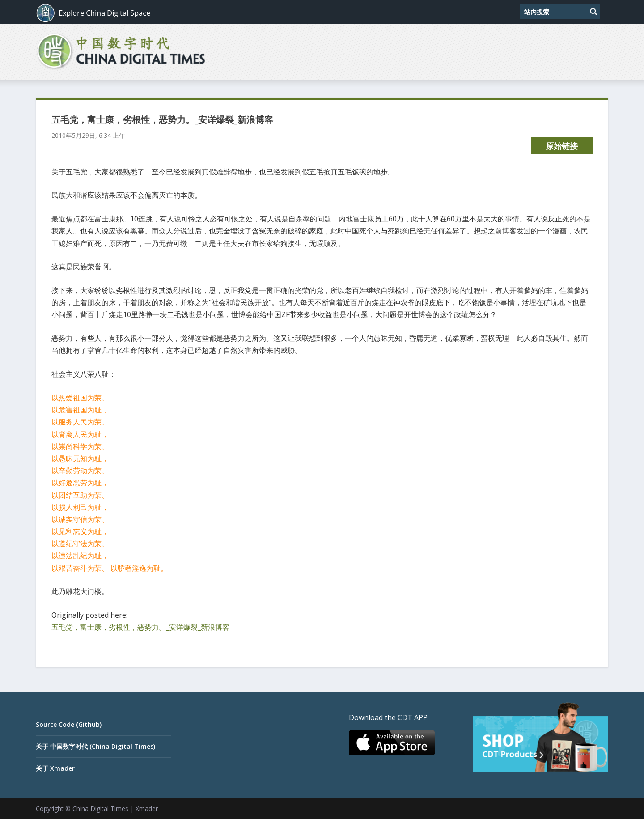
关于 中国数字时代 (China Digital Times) (95, 746)
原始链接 (562, 146)
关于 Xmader (55, 768)
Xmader (147, 808)
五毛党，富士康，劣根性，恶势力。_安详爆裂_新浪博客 (140, 627)
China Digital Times (100, 808)
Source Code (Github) (69, 724)
